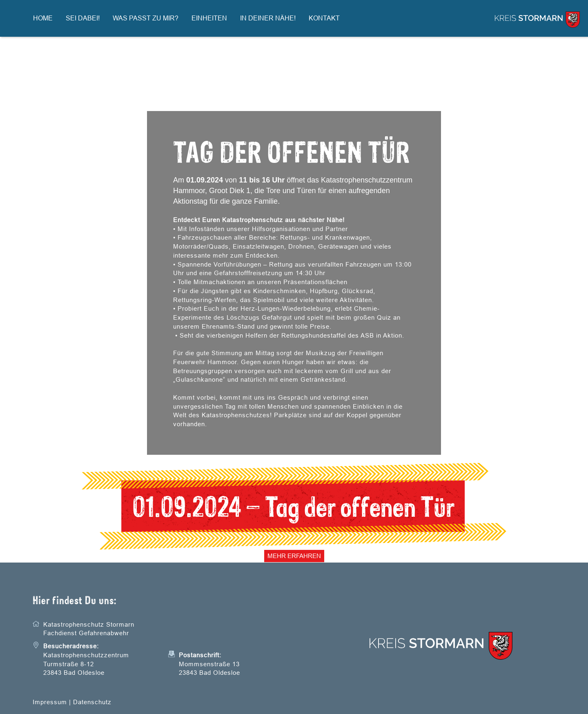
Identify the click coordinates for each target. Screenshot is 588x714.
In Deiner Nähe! (268, 18)
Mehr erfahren (294, 556)
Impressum (50, 702)
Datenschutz (92, 702)
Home (43, 18)
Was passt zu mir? (146, 18)
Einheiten (209, 18)
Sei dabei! (83, 18)
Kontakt (324, 18)
